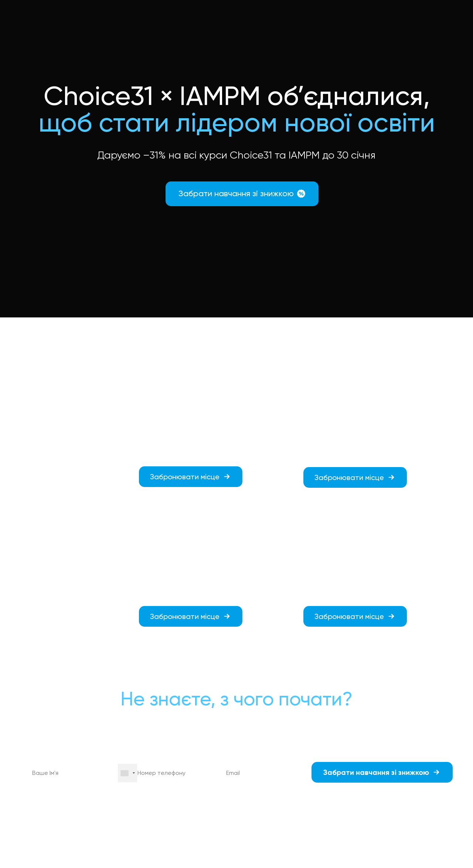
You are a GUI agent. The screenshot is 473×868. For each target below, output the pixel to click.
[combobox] (127, 773)
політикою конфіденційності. (380, 806)
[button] (242, 194)
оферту (159, 806)
